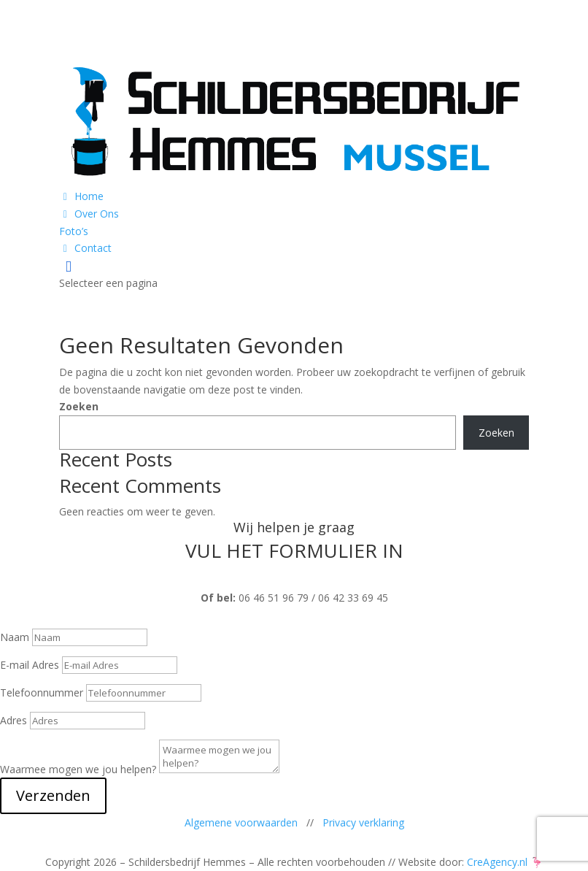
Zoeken (79, 406)
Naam (15, 637)
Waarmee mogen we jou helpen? (78, 769)
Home (82, 196)
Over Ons (89, 214)
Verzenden (53, 795)
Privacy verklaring (363, 822)
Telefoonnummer (42, 692)
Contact (86, 248)
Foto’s (74, 231)
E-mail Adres (30, 665)
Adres (13, 720)
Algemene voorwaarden (241, 822)
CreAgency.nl (497, 862)
